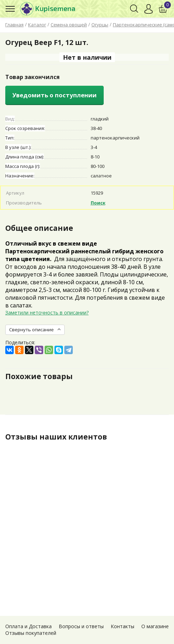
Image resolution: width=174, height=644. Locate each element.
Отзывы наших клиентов (56, 437)
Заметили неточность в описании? (47, 313)
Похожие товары (39, 376)
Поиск (98, 203)
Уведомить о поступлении (54, 95)
